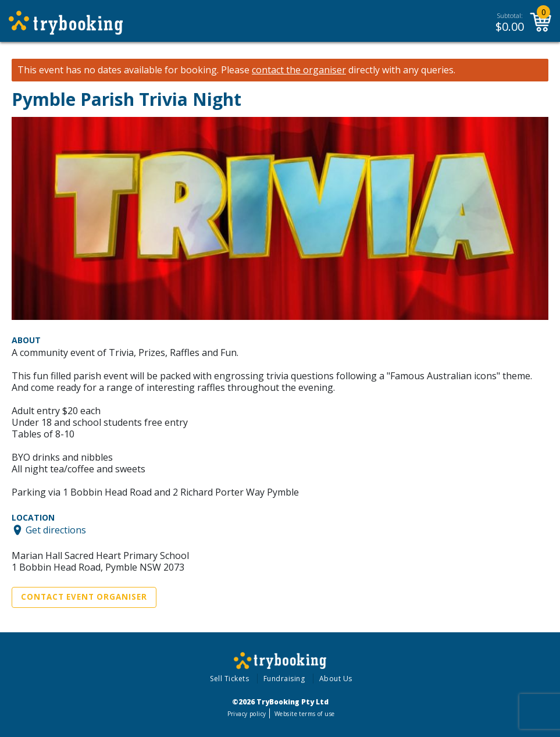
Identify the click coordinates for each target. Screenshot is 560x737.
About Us (336, 679)
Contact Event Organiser (84, 597)
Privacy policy (247, 714)
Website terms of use (304, 714)
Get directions (56, 530)
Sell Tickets (229, 679)
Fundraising (284, 679)
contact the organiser (299, 70)
